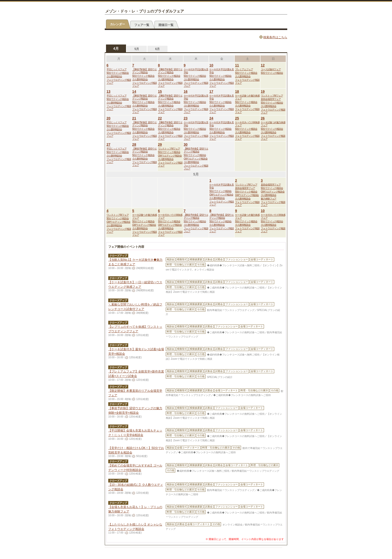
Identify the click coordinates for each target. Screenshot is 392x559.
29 (160, 144)
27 (108, 144)
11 (237, 65)
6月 (158, 49)
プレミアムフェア (244, 69)
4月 (116, 48)
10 (211, 65)
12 (263, 65)
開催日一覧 (166, 25)
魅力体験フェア (268, 199)
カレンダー (117, 24)
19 (263, 91)
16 (186, 91)
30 (186, 144)
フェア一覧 (142, 25)
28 (134, 144)
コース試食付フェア (271, 69)
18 (237, 91)
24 (211, 118)
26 (263, 118)
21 (134, 118)
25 (237, 118)
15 (160, 91)
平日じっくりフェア (116, 69)
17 (211, 91)
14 (134, 91)
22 (160, 118)
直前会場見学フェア (271, 99)
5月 (137, 49)
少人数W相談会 (114, 76)
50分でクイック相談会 (118, 73)
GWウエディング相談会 (170, 156)
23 (186, 118)
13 (108, 91)
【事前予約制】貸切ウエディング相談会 (144, 71)
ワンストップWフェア (272, 96)
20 (108, 118)
